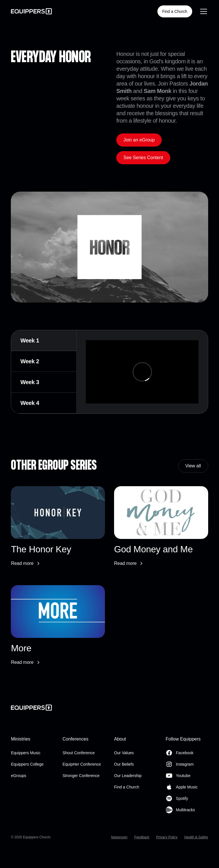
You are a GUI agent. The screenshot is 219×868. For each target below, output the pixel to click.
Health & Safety (196, 837)
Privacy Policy (167, 837)
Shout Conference (79, 753)
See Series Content (143, 158)
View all (193, 466)
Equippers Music (26, 753)
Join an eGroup (139, 140)
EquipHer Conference (82, 764)
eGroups (19, 776)
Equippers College (27, 764)
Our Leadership (128, 776)
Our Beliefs (124, 764)
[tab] (44, 341)
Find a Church (175, 11)
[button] (202, 11)
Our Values (124, 753)
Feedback (142, 837)
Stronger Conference (81, 776)
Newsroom (119, 837)
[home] (31, 11)
